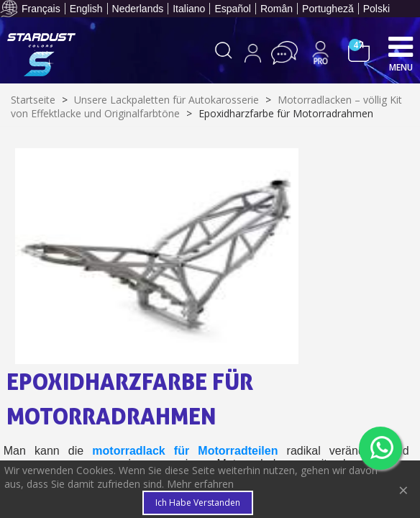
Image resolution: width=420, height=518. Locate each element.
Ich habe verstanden (198, 503)
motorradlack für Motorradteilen (185, 451)
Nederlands (138, 9)
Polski (376, 9)
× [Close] (403, 490)
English (86, 9)
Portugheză (328, 9)
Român (277, 9)
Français (41, 9)
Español (233, 9)
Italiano (189, 9)
